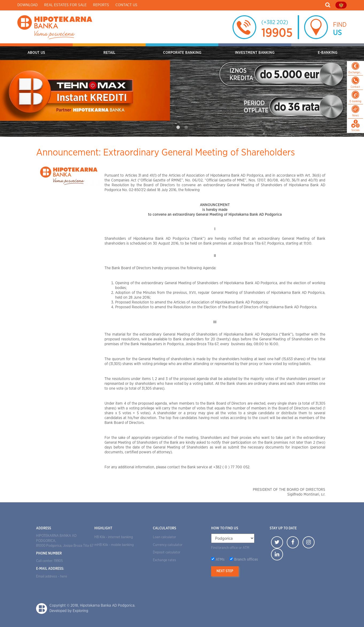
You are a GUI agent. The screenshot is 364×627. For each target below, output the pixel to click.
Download (28, 5)
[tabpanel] (182, 90)
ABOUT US (36, 53)
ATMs (220, 560)
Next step (225, 571)
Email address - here (52, 577)
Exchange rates (164, 560)
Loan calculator (164, 537)
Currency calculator (168, 545)
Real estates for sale (65, 5)
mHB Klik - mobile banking (114, 545)
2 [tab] (186, 127)
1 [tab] (178, 127)
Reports (101, 5)
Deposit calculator (167, 552)
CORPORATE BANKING (182, 53)
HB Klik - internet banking (114, 537)
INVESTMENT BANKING (255, 53)
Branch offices (246, 560)
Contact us (126, 5)
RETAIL (109, 53)
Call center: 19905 (49, 561)
